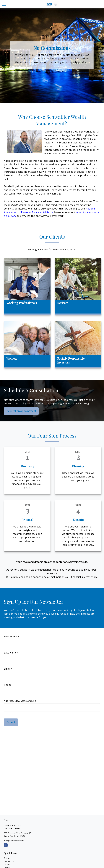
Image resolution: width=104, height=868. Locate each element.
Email (7, 669)
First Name (10, 636)
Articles (7, 858)
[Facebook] (6, 845)
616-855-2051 (16, 825)
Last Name (10, 653)
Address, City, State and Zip (20, 701)
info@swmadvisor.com (14, 841)
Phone (8, 685)
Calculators (9, 861)
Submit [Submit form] (11, 722)
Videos (7, 865)
